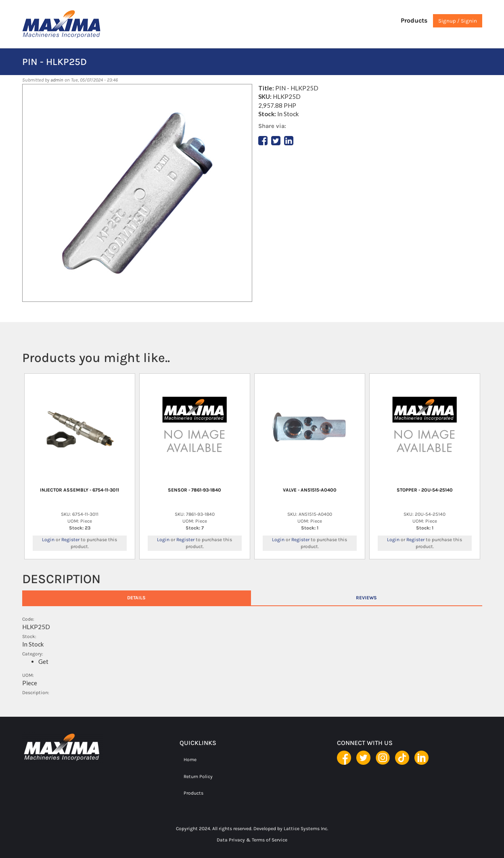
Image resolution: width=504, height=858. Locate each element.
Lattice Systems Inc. (306, 829)
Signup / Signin (458, 21)
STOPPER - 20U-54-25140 (425, 490)
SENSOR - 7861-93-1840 (194, 490)
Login (48, 540)
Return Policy (198, 776)
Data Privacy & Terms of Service (252, 840)
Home (190, 760)
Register (70, 540)
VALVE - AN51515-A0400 (310, 490)
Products (414, 20)
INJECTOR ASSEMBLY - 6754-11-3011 (79, 490)
